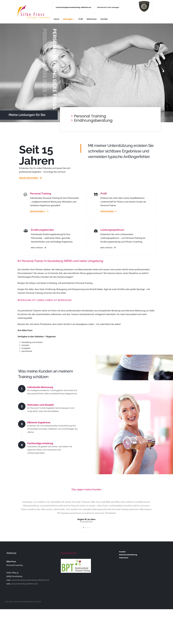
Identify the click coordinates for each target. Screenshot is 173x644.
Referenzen (92, 19)
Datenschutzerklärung (128, 555)
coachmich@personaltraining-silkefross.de (73, 7)
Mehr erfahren (30, 178)
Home (56, 19)
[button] (84, 528)
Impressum (124, 558)
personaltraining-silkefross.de (24, 584)
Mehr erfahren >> (39, 211)
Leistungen (68, 19)
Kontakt (104, 19)
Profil (81, 19)
